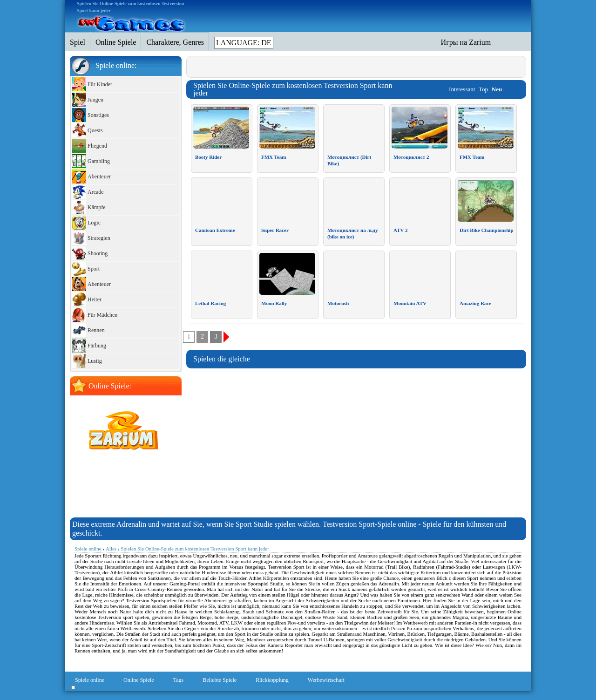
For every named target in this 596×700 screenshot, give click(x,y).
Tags (179, 680)
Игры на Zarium (466, 42)
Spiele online (90, 680)
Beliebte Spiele (220, 680)
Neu (497, 89)
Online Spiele (139, 680)
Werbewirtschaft (326, 680)
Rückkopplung (272, 680)
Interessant (462, 89)
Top (483, 89)
